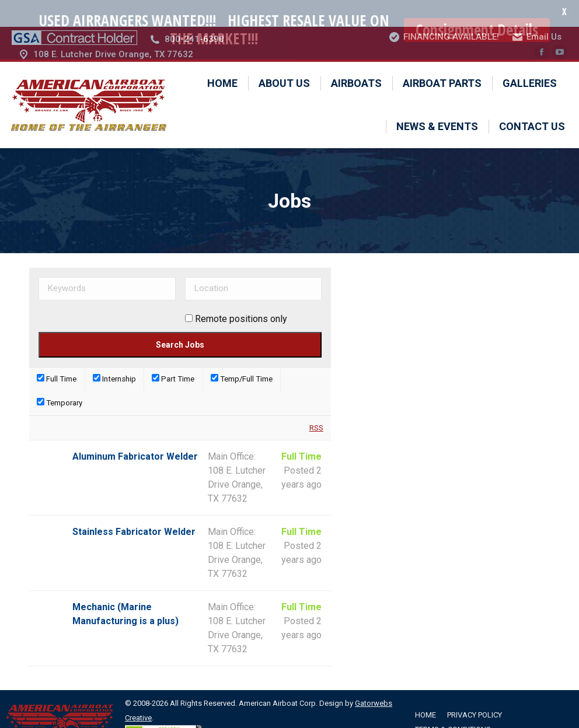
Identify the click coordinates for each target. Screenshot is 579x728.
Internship (114, 353)
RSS (316, 401)
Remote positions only (241, 292)
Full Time (57, 353)
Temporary (60, 377)
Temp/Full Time (242, 353)
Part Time (173, 353)
